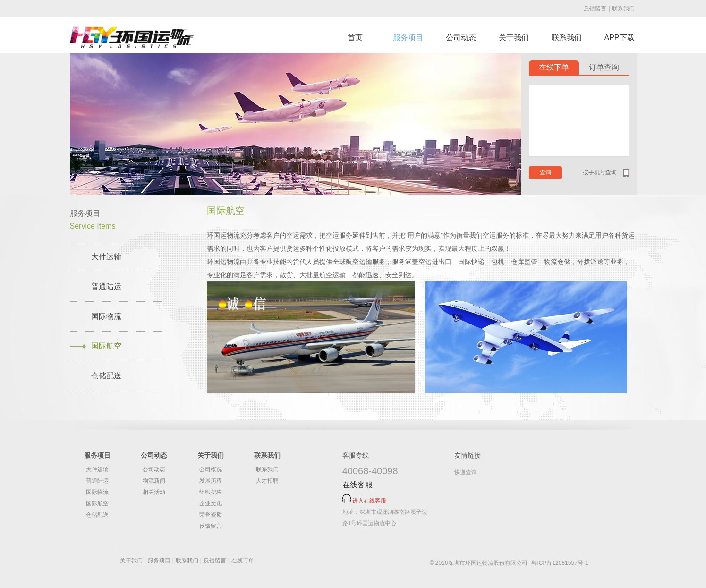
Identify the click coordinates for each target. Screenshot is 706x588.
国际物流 (106, 316)
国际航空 (106, 346)
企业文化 (211, 503)
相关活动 (154, 492)
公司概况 (211, 469)
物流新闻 (154, 481)
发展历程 (211, 481)
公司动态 (461, 38)
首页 (355, 38)
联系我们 (623, 9)
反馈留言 (595, 9)
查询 (545, 172)
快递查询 (466, 472)
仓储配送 (106, 376)
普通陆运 (106, 286)
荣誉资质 (211, 515)
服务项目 (408, 38)
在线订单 (243, 561)
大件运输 (106, 257)
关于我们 (514, 38)
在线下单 (554, 67)
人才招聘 (267, 481)
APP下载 (619, 38)
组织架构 (211, 492)
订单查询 (604, 67)
